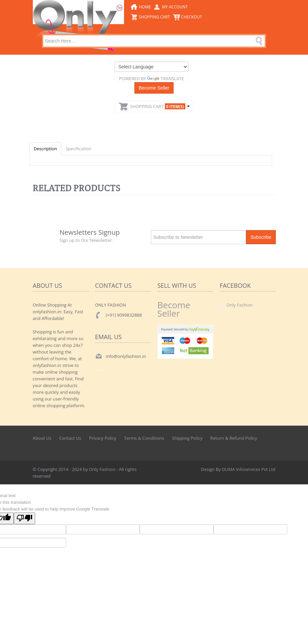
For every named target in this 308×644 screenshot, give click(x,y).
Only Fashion (240, 305)
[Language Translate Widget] (151, 67)
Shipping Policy (187, 438)
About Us (42, 438)
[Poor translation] (24, 518)
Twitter (256, 446)
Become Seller (154, 88)
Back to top (297, 634)
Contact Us (70, 438)
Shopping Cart (155, 17)
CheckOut (192, 17)
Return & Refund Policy (233, 438)
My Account (175, 7)
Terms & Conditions (144, 438)
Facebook (241, 446)
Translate (166, 78)
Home (145, 7)
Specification (79, 149)
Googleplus (271, 446)
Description (45, 149)
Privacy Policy (103, 438)
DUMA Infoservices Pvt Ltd (249, 469)
